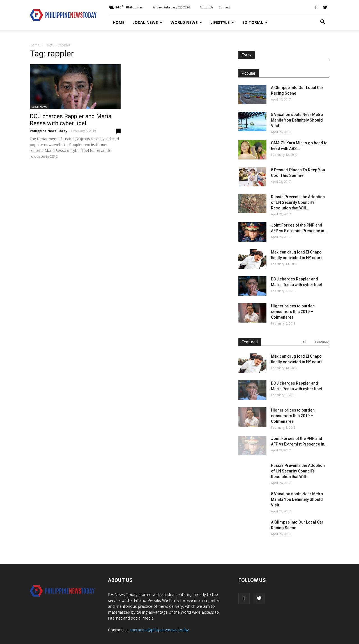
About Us (206, 7)
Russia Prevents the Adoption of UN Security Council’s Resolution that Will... (298, 202)
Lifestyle (222, 22)
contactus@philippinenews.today (159, 630)
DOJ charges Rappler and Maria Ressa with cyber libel (71, 120)
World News (186, 22)
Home (119, 22)
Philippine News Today (49, 131)
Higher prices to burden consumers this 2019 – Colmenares (293, 312)
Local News (147, 22)
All (304, 342)
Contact (224, 7)
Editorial (255, 22)
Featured (322, 342)
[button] (323, 23)
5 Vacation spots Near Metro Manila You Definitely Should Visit (297, 120)
